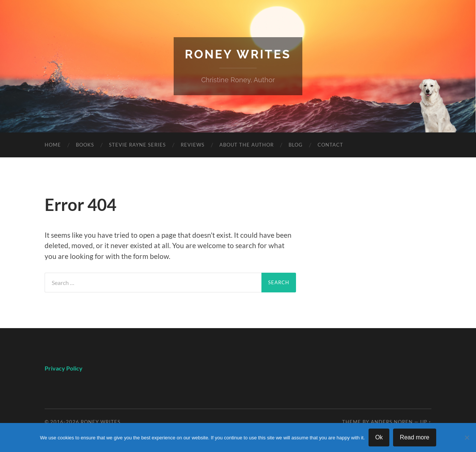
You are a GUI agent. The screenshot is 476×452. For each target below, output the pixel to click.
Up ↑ (426, 422)
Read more (414, 437)
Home (53, 145)
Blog (296, 145)
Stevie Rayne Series (137, 145)
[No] (467, 437)
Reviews (193, 145)
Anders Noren (392, 422)
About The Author (247, 145)
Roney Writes (238, 54)
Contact (330, 145)
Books (85, 145)
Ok (379, 437)
